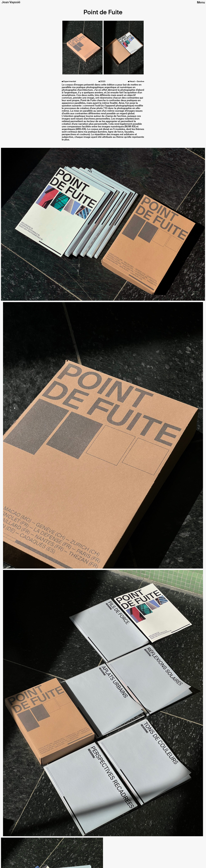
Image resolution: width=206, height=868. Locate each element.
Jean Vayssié (11, 2)
